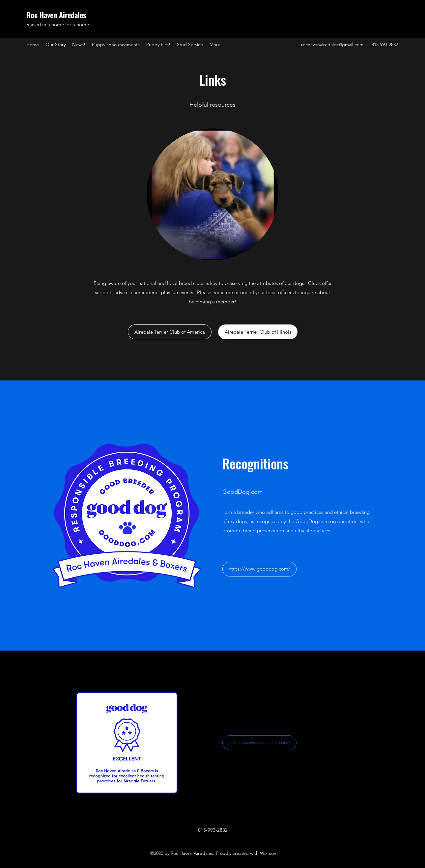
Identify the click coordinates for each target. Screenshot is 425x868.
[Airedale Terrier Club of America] (170, 332)
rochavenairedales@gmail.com (332, 44)
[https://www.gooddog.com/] (259, 569)
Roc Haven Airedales (56, 15)
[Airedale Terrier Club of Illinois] (258, 332)
